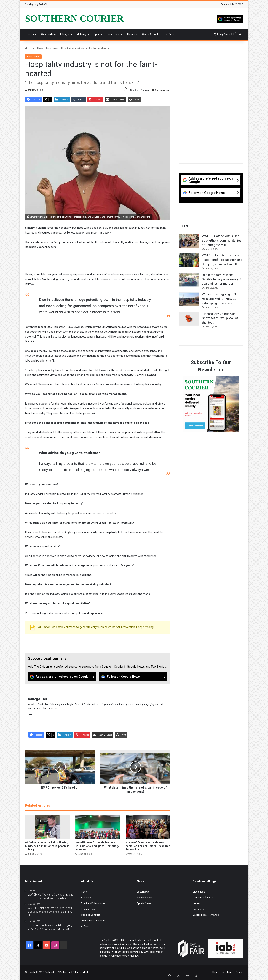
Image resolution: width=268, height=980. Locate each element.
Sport (97, 34)
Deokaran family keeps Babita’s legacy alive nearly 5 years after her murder (222, 279)
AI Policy (86, 926)
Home (30, 48)
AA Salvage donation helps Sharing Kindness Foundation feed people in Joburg (47, 846)
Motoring (82, 34)
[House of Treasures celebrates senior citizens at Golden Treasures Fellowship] (148, 827)
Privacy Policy (89, 909)
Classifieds (47, 34)
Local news (52, 48)
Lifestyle (65, 34)
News (31, 34)
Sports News (144, 903)
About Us (132, 34)
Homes (197, 903)
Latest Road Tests (203, 897)
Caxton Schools (151, 34)
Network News (145, 897)
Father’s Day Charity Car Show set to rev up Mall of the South (220, 318)
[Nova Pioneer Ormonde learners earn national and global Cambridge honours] (98, 827)
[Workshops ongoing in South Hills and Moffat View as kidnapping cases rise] (189, 299)
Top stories (227, 972)
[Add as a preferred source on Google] (230, 18)
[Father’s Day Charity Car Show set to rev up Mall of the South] (189, 319)
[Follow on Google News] (133, 677)
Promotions (113, 34)
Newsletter (199, 909)
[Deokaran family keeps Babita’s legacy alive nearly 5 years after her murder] (189, 280)
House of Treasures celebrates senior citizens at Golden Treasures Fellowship (148, 846)
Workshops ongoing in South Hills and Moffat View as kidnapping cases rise (222, 299)
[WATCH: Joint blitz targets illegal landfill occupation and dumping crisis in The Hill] (189, 260)
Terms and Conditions (93, 920)
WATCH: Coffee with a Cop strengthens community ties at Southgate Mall (222, 240)
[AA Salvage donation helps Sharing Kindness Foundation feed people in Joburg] (47, 827)
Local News (143, 892)
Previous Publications (93, 903)
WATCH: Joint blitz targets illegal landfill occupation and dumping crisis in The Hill (222, 260)
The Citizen (170, 34)
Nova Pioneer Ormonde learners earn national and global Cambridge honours (98, 846)
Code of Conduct (90, 915)
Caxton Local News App (206, 915)
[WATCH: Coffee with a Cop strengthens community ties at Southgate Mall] (189, 241)
